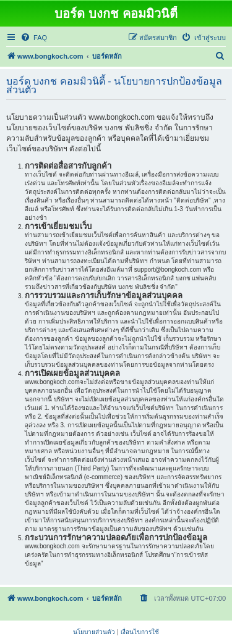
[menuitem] (34, 38)
